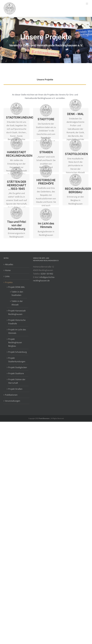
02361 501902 (47, 274)
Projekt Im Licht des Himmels (17, 331)
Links (7, 276)
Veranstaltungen (13, 401)
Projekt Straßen (15, 389)
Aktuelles (9, 264)
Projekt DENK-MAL (17, 287)
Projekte (9, 282)
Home (8, 270)
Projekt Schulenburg (17, 352)
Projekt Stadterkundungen (17, 360)
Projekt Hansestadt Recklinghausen (17, 312)
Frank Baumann (44, 418)
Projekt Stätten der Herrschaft (17, 381)
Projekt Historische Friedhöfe (17, 322)
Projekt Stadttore (16, 373)
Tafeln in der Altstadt (17, 303)
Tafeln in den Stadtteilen (17, 294)
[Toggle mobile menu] (87, 4)
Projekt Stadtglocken (18, 367)
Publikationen (11, 395)
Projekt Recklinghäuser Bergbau (15, 343)
